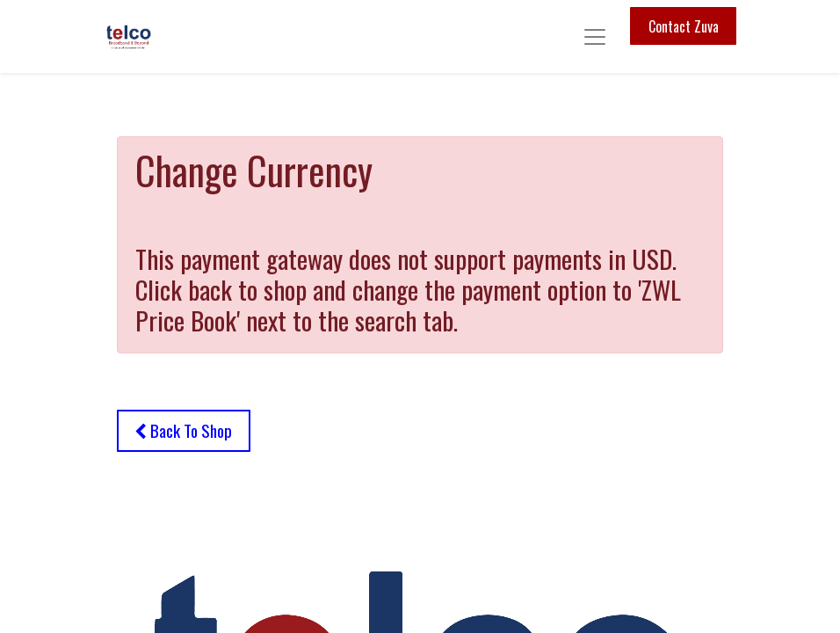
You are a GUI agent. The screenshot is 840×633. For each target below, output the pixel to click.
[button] (184, 431)
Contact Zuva (684, 26)
